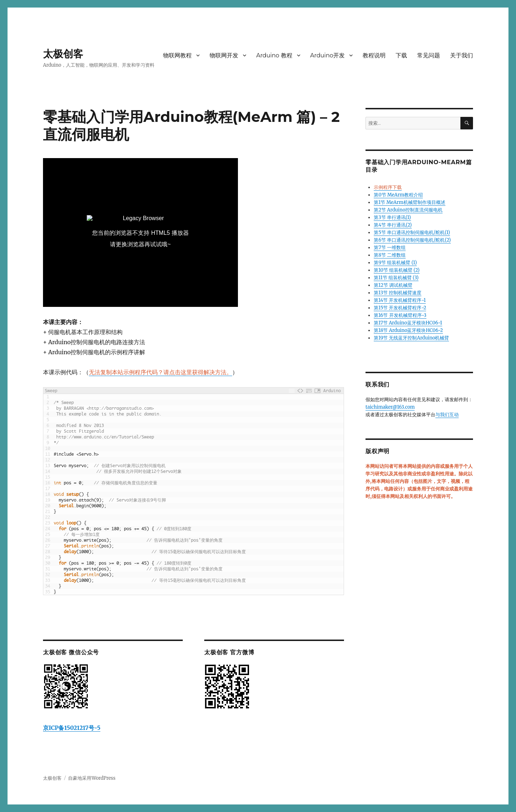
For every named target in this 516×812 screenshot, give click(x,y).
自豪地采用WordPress (92, 778)
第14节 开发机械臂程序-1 (400, 300)
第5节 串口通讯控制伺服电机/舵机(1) (412, 232)
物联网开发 (224, 55)
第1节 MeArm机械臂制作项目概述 (410, 202)
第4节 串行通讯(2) (393, 225)
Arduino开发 (328, 55)
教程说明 (374, 55)
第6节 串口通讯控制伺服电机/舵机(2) (412, 240)
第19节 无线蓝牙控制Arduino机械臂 (411, 338)
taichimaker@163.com (390, 407)
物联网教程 (177, 55)
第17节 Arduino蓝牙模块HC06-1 (408, 323)
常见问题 (429, 55)
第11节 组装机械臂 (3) (396, 278)
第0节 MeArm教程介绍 (398, 195)
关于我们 (462, 55)
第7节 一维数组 (390, 248)
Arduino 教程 (274, 55)
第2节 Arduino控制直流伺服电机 (408, 210)
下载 (401, 55)
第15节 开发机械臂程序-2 (400, 308)
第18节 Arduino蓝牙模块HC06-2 (408, 330)
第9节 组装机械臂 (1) (395, 263)
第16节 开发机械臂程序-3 (400, 315)
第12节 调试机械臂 (393, 285)
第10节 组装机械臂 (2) (397, 270)
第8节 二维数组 (390, 255)
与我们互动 (447, 415)
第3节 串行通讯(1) (392, 217)
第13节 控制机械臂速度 (398, 293)
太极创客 (63, 54)
